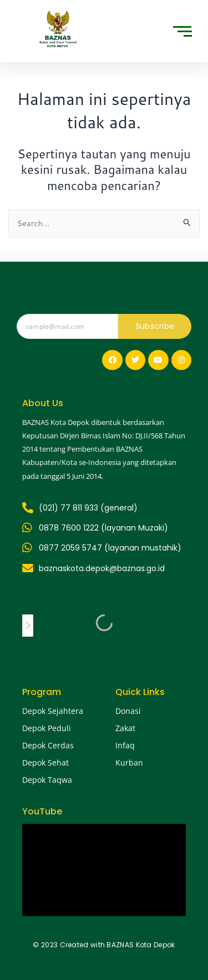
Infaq (125, 745)
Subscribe (155, 326)
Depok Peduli (47, 728)
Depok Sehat (45, 762)
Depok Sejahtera (53, 711)
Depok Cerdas (48, 745)
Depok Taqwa (47, 780)
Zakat (125, 728)
